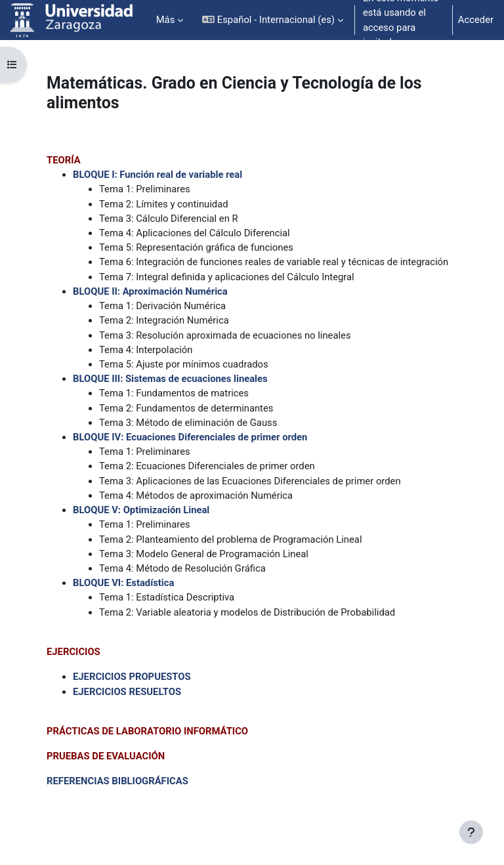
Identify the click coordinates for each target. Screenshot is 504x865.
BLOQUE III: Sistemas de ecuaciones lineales (170, 379)
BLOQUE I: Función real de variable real (157, 175)
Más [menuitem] (166, 20)
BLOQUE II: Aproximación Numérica (150, 291)
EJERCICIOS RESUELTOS (127, 692)
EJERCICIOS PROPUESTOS (132, 677)
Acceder (476, 20)
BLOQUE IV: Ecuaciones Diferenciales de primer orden (190, 437)
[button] (273, 20)
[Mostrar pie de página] (471, 832)
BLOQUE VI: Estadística (123, 583)
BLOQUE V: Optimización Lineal (141, 510)
